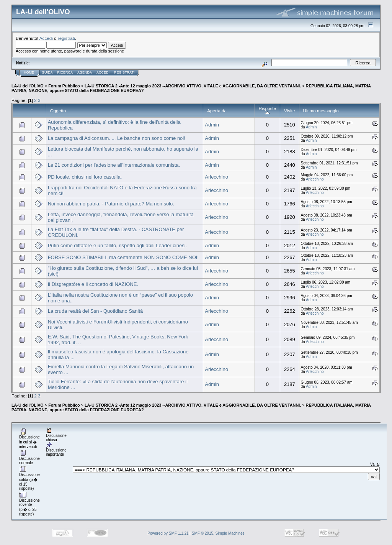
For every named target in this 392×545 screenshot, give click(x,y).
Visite (289, 111)
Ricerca (65, 72)
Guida (47, 72)
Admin (212, 125)
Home (29, 72)
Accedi (46, 38)
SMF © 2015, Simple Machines (218, 533)
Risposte (268, 111)
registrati (66, 38)
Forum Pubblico (64, 86)
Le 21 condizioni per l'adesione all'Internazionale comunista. (114, 165)
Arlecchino (216, 177)
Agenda (85, 72)
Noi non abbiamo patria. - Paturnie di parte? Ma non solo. (111, 204)
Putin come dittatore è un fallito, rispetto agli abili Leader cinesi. (117, 245)
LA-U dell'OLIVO (28, 86)
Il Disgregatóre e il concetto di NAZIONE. (93, 284)
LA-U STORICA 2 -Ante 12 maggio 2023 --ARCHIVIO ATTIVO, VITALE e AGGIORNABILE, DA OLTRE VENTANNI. (193, 86)
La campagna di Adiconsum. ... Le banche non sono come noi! (117, 138)
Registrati (124, 72)
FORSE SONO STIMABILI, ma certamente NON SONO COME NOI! (123, 257)
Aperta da (217, 111)
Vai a (374, 464)
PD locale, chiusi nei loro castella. (85, 177)
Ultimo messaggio (321, 111)
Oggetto (58, 111)
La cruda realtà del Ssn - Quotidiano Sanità (96, 311)
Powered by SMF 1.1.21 (168, 533)
